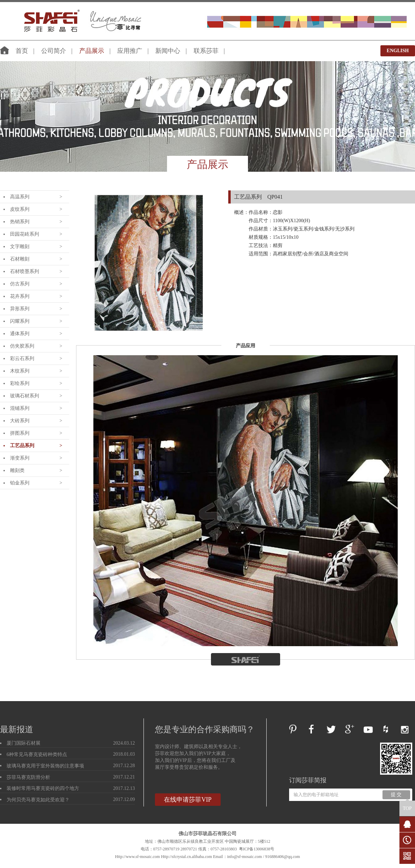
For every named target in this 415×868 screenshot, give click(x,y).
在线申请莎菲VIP (188, 800)
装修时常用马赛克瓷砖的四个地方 (43, 788)
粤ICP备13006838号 (257, 849)
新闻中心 (168, 51)
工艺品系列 (22, 446)
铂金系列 (20, 483)
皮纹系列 (20, 209)
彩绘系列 (20, 383)
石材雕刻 (20, 259)
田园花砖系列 (25, 234)
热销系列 (20, 222)
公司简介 (54, 51)
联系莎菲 (206, 51)
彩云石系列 (22, 358)
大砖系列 (20, 421)
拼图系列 (20, 433)
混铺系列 (20, 408)
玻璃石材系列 (25, 396)
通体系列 (20, 334)
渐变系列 (20, 458)
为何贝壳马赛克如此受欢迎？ (38, 800)
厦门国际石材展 (24, 743)
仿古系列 (20, 284)
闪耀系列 (20, 321)
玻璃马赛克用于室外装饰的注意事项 (45, 766)
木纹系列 (20, 371)
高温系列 (20, 197)
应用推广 (130, 51)
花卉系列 (20, 296)
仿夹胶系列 (22, 346)
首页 (22, 51)
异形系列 (20, 309)
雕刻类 (17, 470)
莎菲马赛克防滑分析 (28, 777)
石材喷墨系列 (25, 271)
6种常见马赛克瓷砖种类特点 (37, 754)
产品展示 (92, 51)
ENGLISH (398, 51)
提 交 (396, 795)
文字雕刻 (20, 247)
